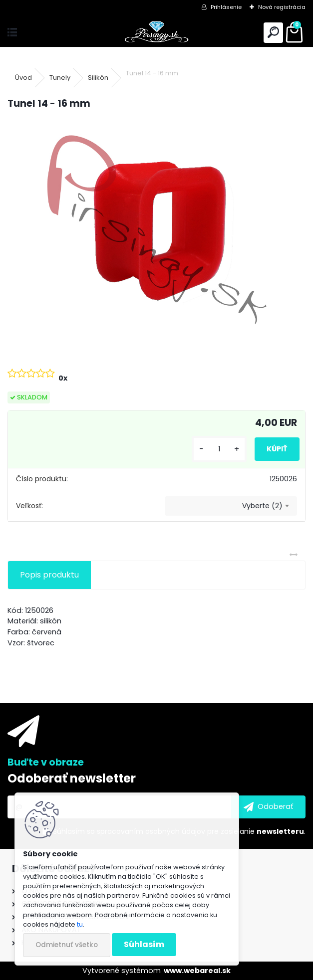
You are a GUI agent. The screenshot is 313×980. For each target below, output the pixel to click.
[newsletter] (268, 807)
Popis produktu (49, 575)
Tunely (60, 78)
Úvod (23, 78)
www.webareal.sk (197, 971)
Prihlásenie (226, 7)
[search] (273, 33)
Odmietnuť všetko (67, 945)
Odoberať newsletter (72, 778)
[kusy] (219, 449)
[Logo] (156, 33)
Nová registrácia (282, 7)
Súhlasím (144, 944)
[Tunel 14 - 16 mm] (156, 230)
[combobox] (231, 506)
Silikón (98, 78)
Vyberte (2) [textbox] (262, 506)
